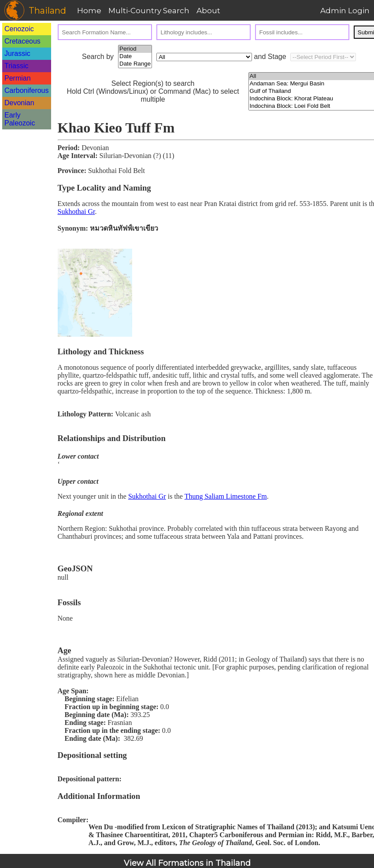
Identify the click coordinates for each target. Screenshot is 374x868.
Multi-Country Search (149, 11)
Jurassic (17, 53)
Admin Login (345, 11)
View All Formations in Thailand (187, 863)
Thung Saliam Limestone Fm (226, 496)
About (208, 11)
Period (135, 49)
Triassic (17, 66)
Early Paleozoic (20, 119)
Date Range (135, 64)
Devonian (19, 103)
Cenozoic (19, 29)
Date (135, 57)
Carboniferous (27, 90)
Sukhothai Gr (76, 211)
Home (89, 11)
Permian (18, 78)
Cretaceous (22, 41)
